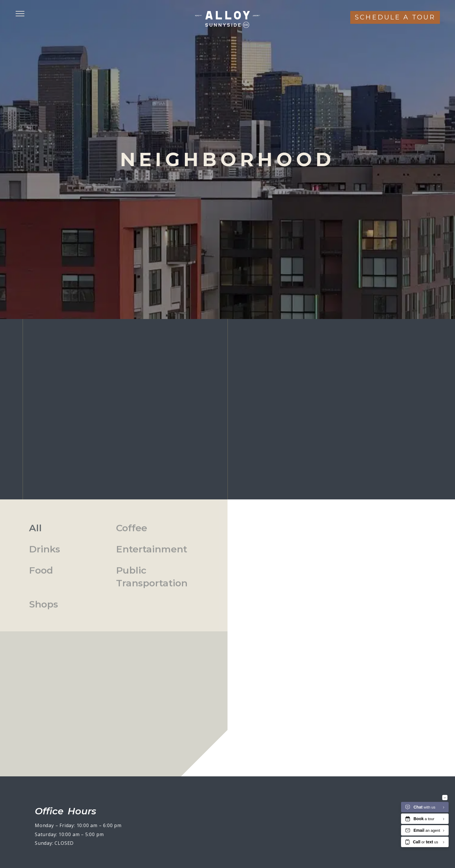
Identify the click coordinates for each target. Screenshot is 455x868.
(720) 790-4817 (409, 306)
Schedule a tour (395, 17)
